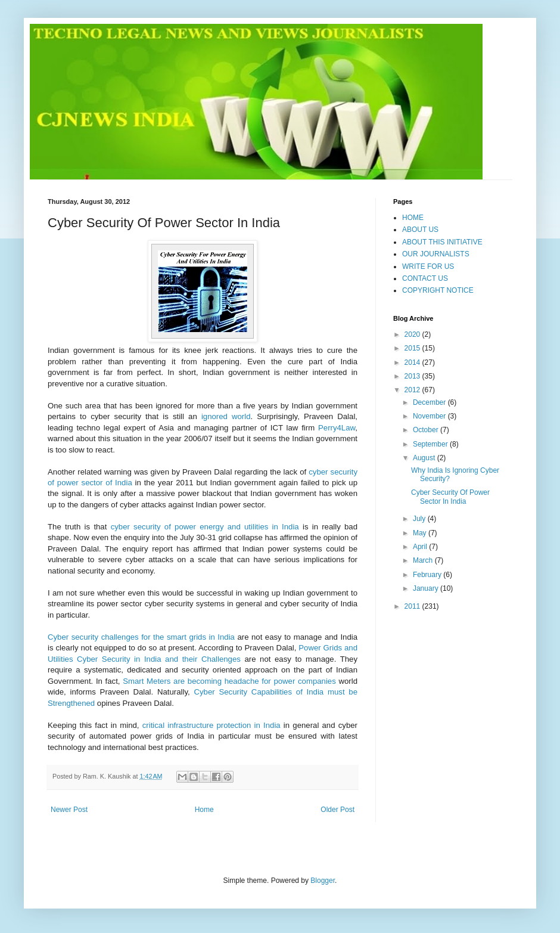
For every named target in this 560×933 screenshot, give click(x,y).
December (430, 402)
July (420, 519)
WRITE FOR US (428, 266)
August (425, 458)
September (431, 444)
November (430, 416)
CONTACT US (425, 278)
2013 (413, 376)
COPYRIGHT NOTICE (438, 290)
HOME (413, 218)
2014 (413, 362)
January (427, 588)
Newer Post (69, 810)
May (421, 533)
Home (204, 810)
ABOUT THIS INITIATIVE (442, 242)
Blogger (323, 881)
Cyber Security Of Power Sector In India (450, 497)
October (427, 430)
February (428, 575)
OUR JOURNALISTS (436, 254)
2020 (413, 334)
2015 (413, 348)
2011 (413, 606)
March (424, 560)
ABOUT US (420, 230)
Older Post (337, 810)
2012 (413, 390)
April (421, 547)
